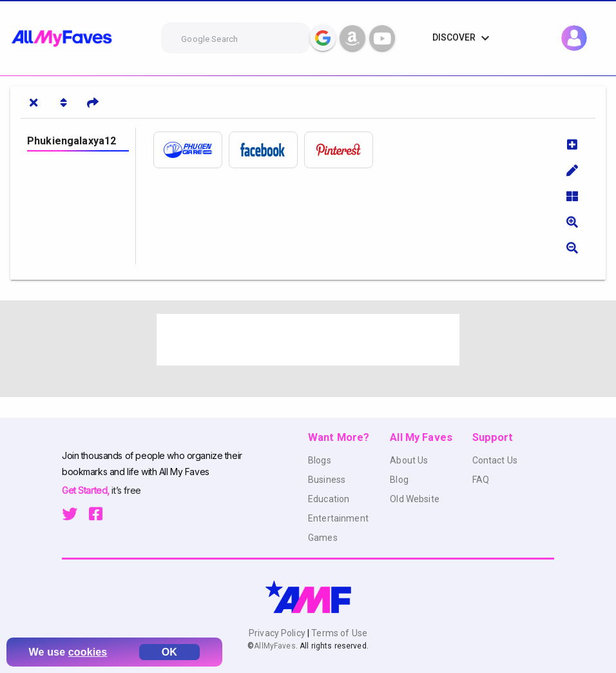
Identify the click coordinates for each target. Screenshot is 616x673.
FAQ (481, 480)
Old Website (415, 499)
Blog (399, 480)
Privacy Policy (278, 633)
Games (323, 538)
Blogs (320, 460)
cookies (88, 652)
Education (329, 499)
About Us (409, 460)
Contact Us (495, 460)
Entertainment (338, 518)
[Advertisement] (308, 340)
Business (327, 480)
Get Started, (87, 490)
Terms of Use (338, 633)
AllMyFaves (274, 646)
